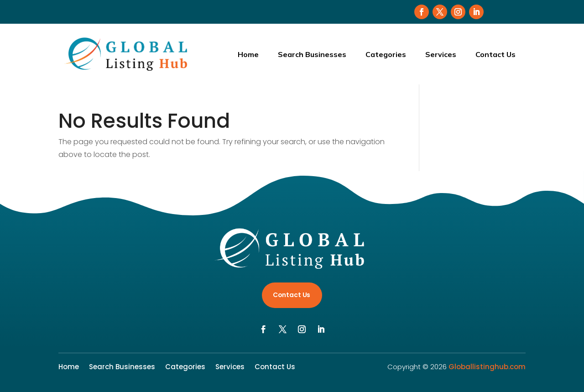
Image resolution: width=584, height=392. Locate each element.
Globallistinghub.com (487, 367)
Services (441, 54)
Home (248, 54)
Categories (386, 54)
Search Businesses (312, 54)
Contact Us (495, 54)
